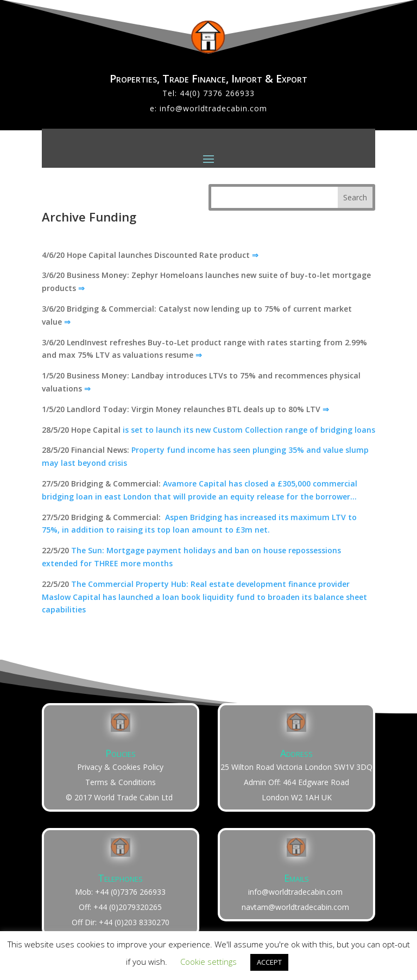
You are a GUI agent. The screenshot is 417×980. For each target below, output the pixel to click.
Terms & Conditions (121, 782)
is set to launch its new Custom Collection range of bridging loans (249, 430)
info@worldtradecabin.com (213, 108)
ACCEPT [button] (269, 962)
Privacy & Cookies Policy (120, 767)
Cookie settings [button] (208, 962)
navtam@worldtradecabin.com (295, 907)
